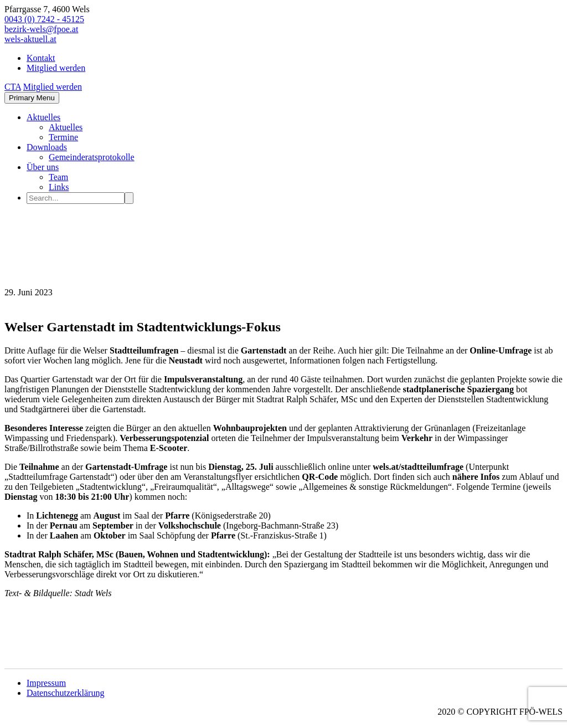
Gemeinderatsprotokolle (92, 157)
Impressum (46, 683)
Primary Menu (32, 98)
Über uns (43, 167)
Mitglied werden (56, 68)
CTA (13, 87)
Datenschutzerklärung (65, 693)
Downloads (47, 147)
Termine (63, 137)
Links (59, 187)
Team (58, 177)
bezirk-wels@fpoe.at (41, 29)
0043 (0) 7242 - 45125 (44, 19)
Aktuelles (43, 117)
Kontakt (41, 58)
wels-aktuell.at (30, 39)
